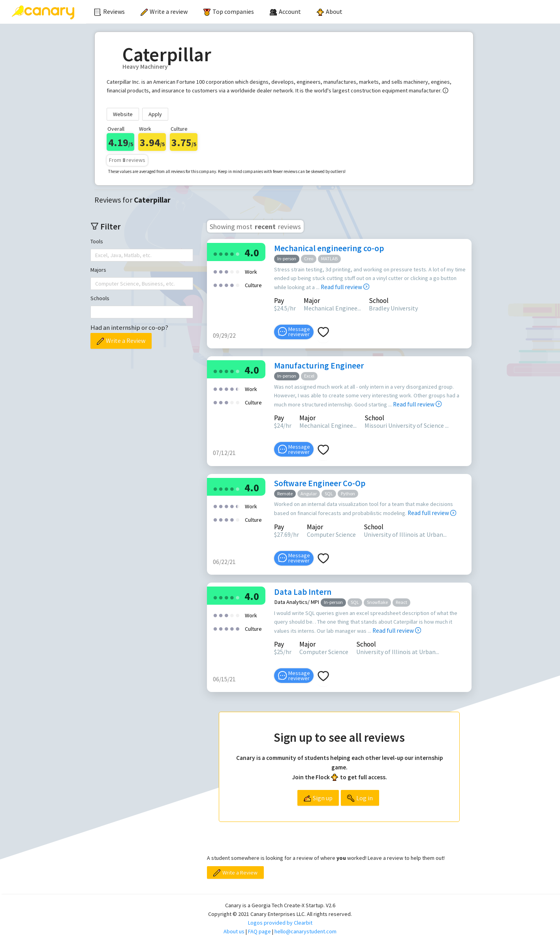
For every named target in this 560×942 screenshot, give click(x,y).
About (330, 11)
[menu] (323, 12)
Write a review (164, 11)
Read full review (345, 287)
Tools (97, 241)
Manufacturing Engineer (319, 366)
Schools (100, 298)
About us (234, 931)
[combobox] (96, 255)
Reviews (109, 11)
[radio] (215, 253)
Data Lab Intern (303, 592)
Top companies (229, 11)
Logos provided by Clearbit (280, 923)
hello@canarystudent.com (305, 931)
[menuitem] (109, 12)
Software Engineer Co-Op (320, 483)
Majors (98, 270)
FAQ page (259, 931)
